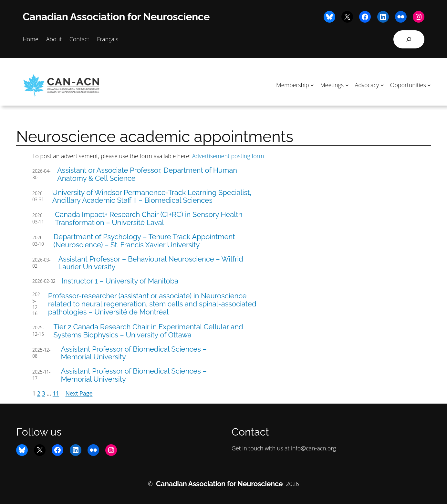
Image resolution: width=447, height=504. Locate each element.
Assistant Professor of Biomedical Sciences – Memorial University (134, 353)
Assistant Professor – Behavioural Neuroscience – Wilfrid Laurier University (151, 263)
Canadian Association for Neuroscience (116, 17)
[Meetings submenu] (347, 85)
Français (108, 39)
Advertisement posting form (228, 156)
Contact (79, 39)
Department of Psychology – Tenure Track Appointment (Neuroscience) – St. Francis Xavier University (144, 241)
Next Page (79, 393)
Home (31, 39)
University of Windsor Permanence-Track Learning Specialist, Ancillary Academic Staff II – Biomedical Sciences (152, 197)
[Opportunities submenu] (429, 85)
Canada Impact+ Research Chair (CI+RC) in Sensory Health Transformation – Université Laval (149, 219)
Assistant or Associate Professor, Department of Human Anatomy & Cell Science (147, 174)
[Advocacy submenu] (382, 85)
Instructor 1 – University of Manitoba (120, 281)
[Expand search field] (409, 39)
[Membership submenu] (312, 85)
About (54, 39)
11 (56, 393)
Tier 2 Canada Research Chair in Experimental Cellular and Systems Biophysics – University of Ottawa (148, 331)
